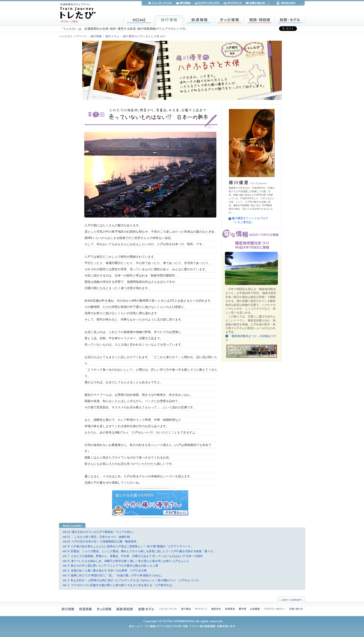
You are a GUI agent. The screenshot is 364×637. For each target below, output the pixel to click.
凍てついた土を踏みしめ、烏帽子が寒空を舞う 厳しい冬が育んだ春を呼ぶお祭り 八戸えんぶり (126, 561)
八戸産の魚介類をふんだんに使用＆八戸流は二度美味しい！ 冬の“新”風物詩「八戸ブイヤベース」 (128, 546)
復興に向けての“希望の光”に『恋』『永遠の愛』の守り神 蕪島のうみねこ (113, 575)
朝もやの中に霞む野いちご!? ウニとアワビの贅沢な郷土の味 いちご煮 (110, 566)
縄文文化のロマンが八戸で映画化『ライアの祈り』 (99, 532)
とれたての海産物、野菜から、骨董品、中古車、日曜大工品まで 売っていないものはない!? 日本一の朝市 (133, 556)
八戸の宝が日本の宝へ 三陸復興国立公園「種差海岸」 (101, 541)
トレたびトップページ (73, 36)
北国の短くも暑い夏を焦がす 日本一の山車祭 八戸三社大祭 (105, 571)
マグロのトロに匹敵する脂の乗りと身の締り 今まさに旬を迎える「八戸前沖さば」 (119, 585)
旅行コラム (112, 36)
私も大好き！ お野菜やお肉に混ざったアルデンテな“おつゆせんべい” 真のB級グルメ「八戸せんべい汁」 (132, 580)
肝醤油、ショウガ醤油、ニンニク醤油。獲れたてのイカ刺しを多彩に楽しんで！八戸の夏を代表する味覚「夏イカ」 (139, 551)
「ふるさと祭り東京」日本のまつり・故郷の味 (96, 537)
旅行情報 (96, 36)
